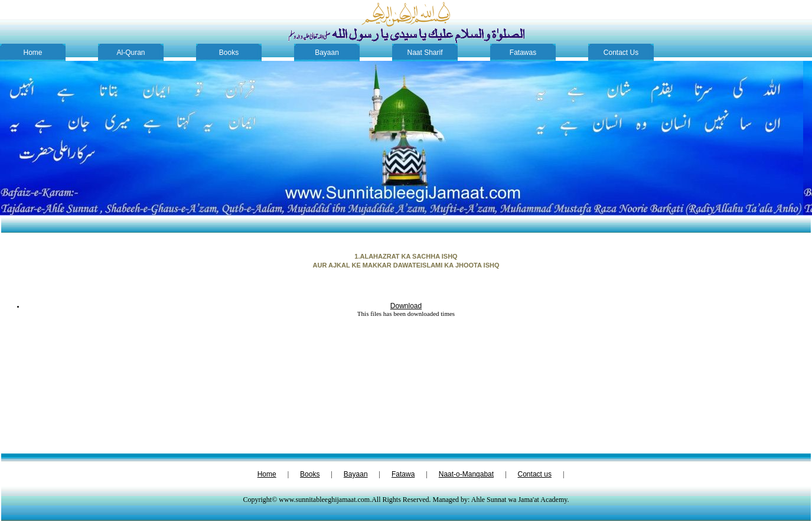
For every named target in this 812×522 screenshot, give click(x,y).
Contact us (535, 474)
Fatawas (523, 53)
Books (229, 53)
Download (406, 306)
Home (32, 53)
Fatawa (403, 474)
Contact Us (621, 53)
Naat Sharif (425, 53)
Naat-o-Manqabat (466, 474)
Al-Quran (131, 53)
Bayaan (327, 53)
